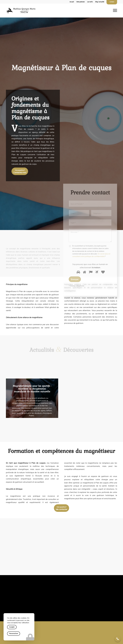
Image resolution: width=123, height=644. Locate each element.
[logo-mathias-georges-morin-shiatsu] (21, 10)
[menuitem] (72, 2)
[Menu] (115, 10)
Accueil (72, 2)
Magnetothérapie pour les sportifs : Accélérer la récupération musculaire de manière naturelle (32, 389)
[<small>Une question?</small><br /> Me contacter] (61, 508)
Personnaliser (14, 634)
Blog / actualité (100, 2)
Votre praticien (81, 2)
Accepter (12, 627)
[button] (118, 639)
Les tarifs (90, 2)
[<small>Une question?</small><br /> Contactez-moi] (20, 172)
